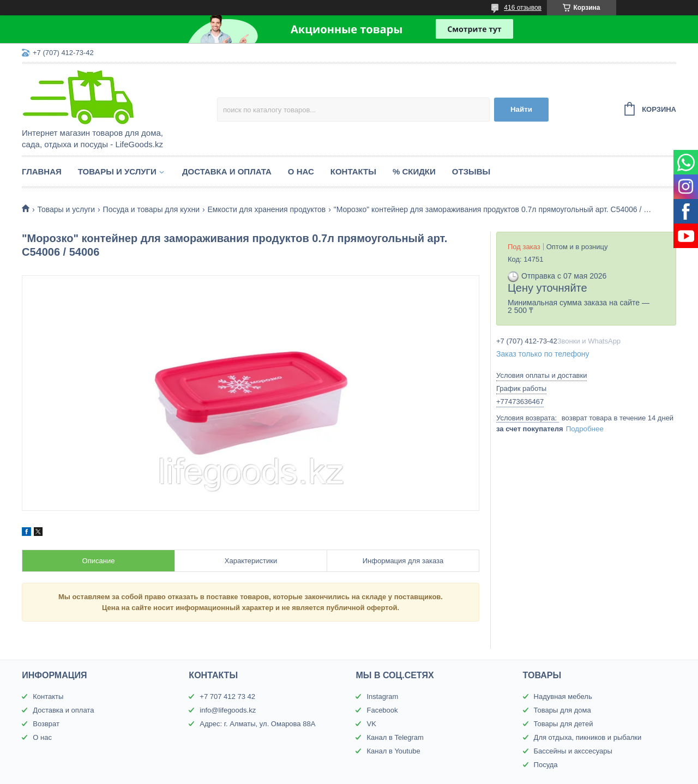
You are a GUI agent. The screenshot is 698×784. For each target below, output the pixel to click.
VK (371, 724)
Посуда (546, 765)
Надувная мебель (563, 696)
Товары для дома (562, 710)
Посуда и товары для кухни (151, 209)
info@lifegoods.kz (228, 710)
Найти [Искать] (521, 109)
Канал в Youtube (393, 751)
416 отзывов (523, 8)
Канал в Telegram (395, 737)
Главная (42, 171)
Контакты (353, 171)
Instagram (382, 696)
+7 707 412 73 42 (227, 696)
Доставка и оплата (227, 171)
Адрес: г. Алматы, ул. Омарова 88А (257, 724)
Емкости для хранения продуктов (266, 209)
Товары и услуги (117, 171)
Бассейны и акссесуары (573, 751)
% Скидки (414, 171)
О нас (301, 171)
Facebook (382, 710)
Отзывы (471, 171)
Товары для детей (564, 724)
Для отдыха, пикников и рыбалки (588, 737)
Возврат (46, 724)
